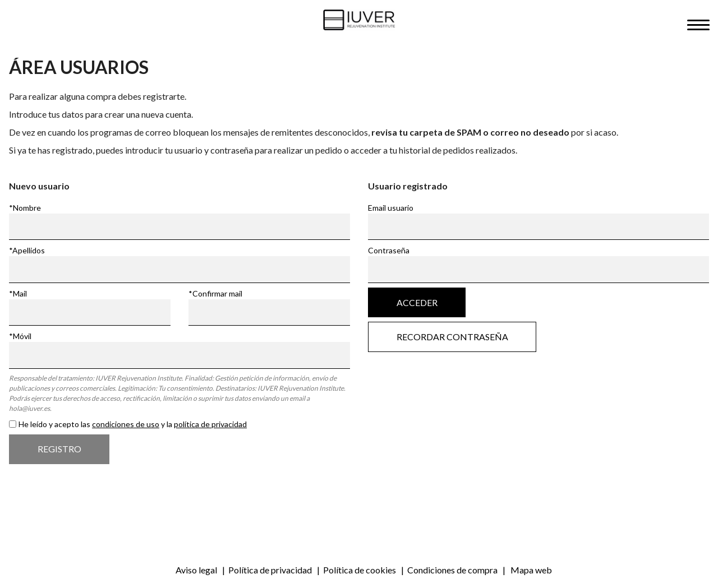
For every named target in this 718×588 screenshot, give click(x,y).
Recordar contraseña (452, 337)
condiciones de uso (126, 424)
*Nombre (25, 208)
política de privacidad (210, 424)
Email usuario (391, 208)
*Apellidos (27, 250)
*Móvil (20, 336)
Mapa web (531, 570)
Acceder (417, 302)
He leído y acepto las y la (133, 424)
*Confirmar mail (215, 293)
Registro (59, 449)
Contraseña (389, 250)
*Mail (18, 293)
